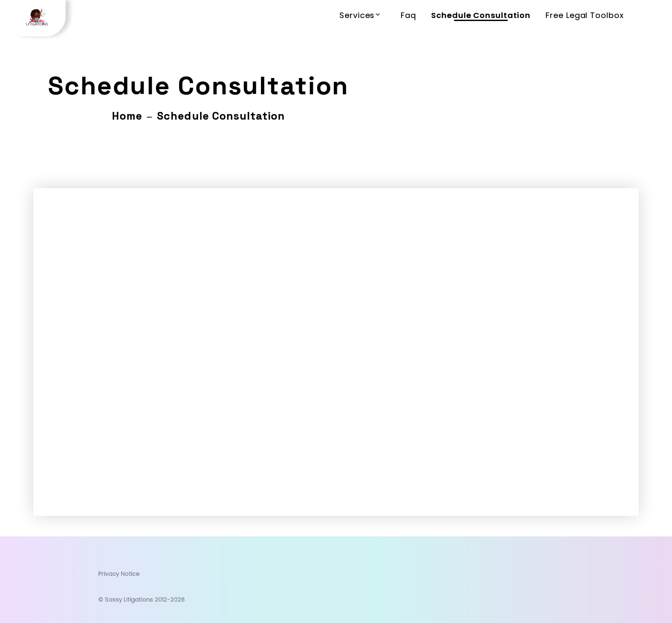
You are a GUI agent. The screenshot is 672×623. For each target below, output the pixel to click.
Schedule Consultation (481, 15)
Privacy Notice (162, 576)
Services (357, 15)
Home (127, 116)
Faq (408, 15)
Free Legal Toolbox (585, 15)
